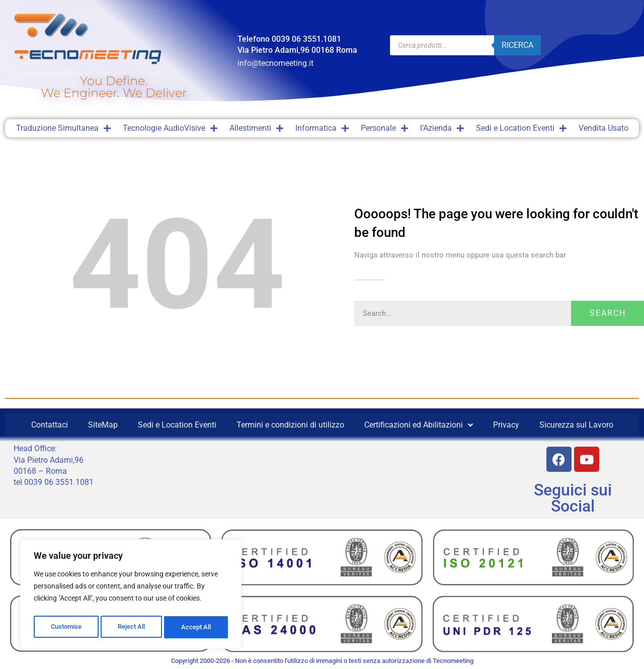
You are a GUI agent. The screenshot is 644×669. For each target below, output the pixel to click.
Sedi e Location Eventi (521, 128)
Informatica (322, 128)
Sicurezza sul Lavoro (576, 425)
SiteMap (103, 425)
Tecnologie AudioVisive (170, 128)
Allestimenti (256, 128)
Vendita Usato (603, 128)
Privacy (506, 425)
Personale (384, 128)
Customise (66, 627)
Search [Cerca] (608, 313)
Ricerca (517, 45)
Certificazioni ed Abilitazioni (419, 425)
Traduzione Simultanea (63, 128)
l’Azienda (442, 128)
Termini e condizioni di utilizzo (290, 425)
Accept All (197, 627)
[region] (131, 596)
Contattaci (50, 425)
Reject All (132, 627)
